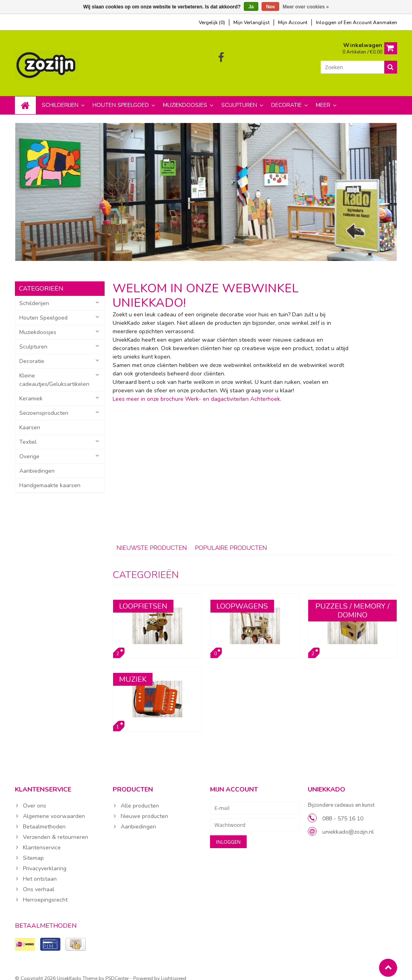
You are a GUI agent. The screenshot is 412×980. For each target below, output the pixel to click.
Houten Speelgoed (121, 97)
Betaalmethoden (44, 819)
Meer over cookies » (306, 7)
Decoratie (286, 97)
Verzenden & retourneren (56, 829)
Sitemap (33, 850)
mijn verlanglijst (251, 23)
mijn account (293, 23)
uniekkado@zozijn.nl (348, 824)
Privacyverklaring (45, 860)
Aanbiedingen (37, 463)
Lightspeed (174, 970)
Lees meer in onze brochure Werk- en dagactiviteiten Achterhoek (196, 391)
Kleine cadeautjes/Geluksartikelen (54, 372)
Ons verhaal (39, 881)
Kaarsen (30, 419)
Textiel (28, 434)
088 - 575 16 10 (343, 811)
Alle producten (140, 798)
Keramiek (31, 391)
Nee (270, 7)
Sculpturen (239, 97)
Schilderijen (60, 97)
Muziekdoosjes (185, 97)
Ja (251, 7)
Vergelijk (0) (212, 23)
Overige (29, 448)
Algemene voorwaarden (54, 808)
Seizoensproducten (44, 405)
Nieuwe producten (144, 808)
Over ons (35, 798)
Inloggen (327, 23)
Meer (323, 97)
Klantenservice (42, 840)
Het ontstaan (40, 871)
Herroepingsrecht (45, 892)
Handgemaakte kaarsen (50, 477)
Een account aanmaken (370, 23)
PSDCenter (117, 970)
